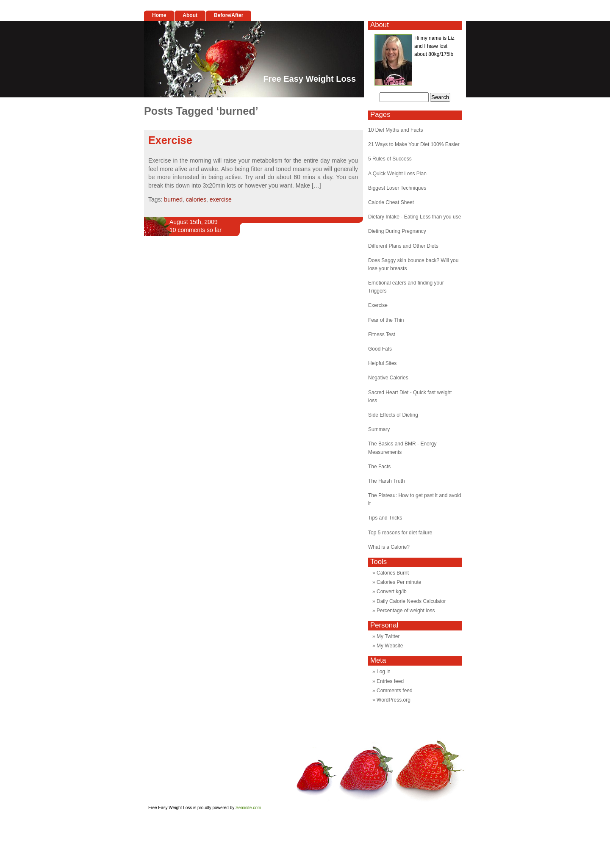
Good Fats (380, 349)
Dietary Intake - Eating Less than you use (415, 217)
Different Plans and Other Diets (403, 246)
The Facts (379, 467)
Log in (384, 672)
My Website (390, 646)
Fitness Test (382, 334)
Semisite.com (248, 808)
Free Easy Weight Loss (309, 79)
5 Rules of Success (390, 159)
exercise (221, 199)
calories (196, 199)
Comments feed (395, 691)
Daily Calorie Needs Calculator (411, 601)
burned (173, 199)
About (190, 15)
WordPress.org (394, 700)
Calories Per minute (399, 582)
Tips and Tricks (385, 518)
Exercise (170, 140)
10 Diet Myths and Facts (395, 130)
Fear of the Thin (386, 320)
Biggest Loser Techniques (397, 188)
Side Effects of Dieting (393, 415)
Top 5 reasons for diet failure (400, 533)
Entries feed (390, 681)
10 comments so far (195, 230)
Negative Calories (388, 378)
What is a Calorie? (389, 547)
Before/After (229, 15)
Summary (379, 429)
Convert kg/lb (392, 592)
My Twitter (388, 636)
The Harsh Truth (387, 481)
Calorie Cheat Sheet (391, 202)
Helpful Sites (382, 363)
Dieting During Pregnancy (397, 231)
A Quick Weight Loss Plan (397, 174)
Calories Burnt (393, 573)
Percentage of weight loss (406, 611)
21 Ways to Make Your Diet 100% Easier (414, 144)
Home (159, 15)
